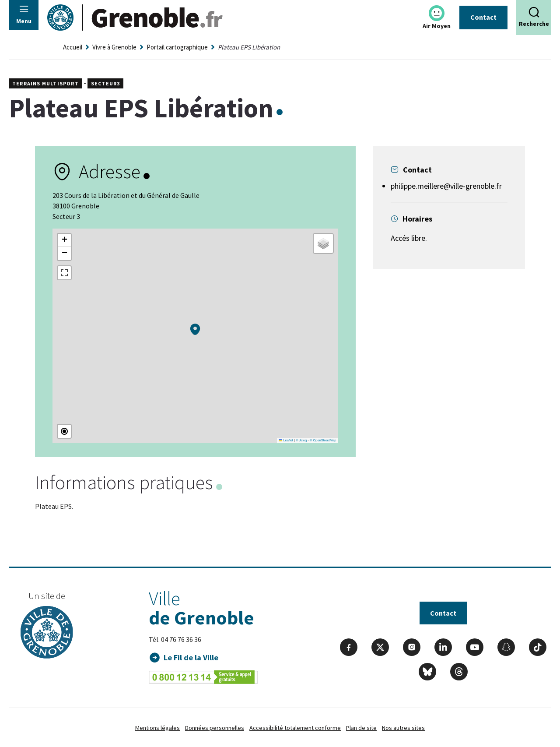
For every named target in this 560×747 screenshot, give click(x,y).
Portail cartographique (177, 47)
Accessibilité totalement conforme (295, 728)
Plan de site (361, 728)
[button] (195, 329)
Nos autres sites (403, 728)
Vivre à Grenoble (114, 47)
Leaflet (286, 440)
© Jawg (301, 440)
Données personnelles (215, 728)
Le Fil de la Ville (191, 657)
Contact (483, 17)
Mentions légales (157, 728)
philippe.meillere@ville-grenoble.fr (446, 186)
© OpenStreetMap (323, 440)
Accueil (73, 47)
